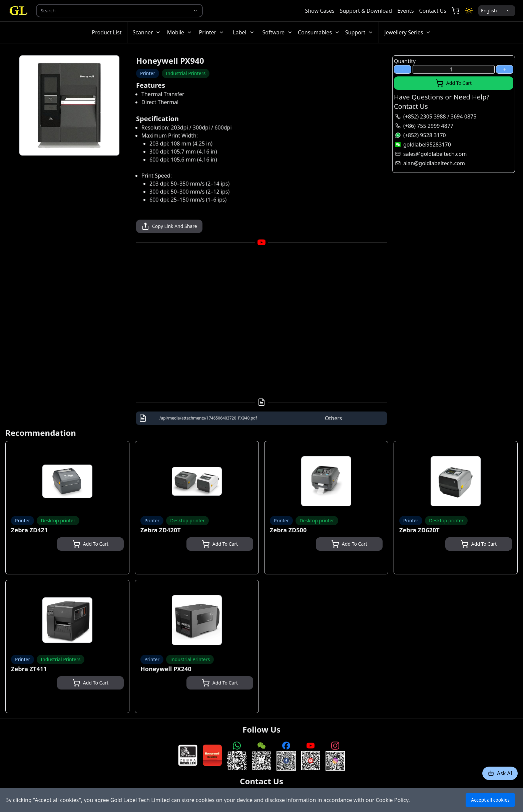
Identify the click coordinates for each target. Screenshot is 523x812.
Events (405, 11)
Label (243, 32)
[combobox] (110, 11)
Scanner (147, 32)
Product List (107, 32)
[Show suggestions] (195, 11)
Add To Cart (454, 83)
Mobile (180, 32)
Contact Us (433, 11)
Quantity (405, 61)
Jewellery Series (408, 32)
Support (359, 32)
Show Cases (320, 11)
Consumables (319, 32)
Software (277, 32)
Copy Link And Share (169, 226)
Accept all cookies (490, 800)
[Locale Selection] (497, 11)
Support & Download (366, 11)
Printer (212, 32)
